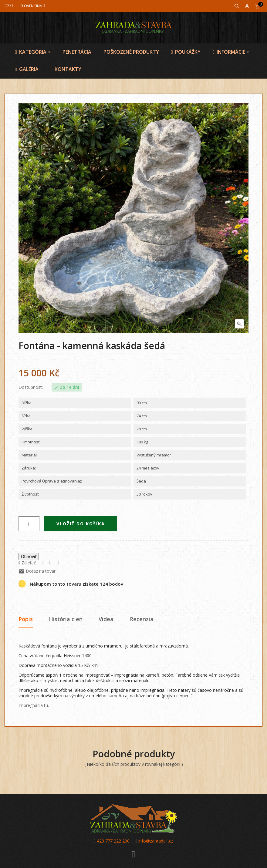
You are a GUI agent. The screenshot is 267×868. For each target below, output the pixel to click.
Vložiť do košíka (81, 524)
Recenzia (142, 619)
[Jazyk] (33, 6)
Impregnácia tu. (34, 705)
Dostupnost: (31, 387)
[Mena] (9, 6)
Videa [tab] (106, 619)
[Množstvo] (29, 524)
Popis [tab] (26, 619)
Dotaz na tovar (37, 571)
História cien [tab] (66, 619)
